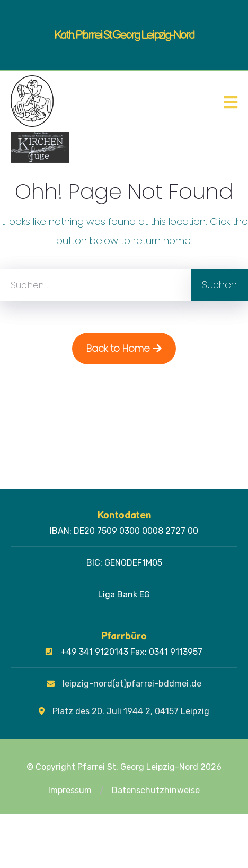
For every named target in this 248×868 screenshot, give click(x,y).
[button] (102, 791)
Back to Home (124, 348)
